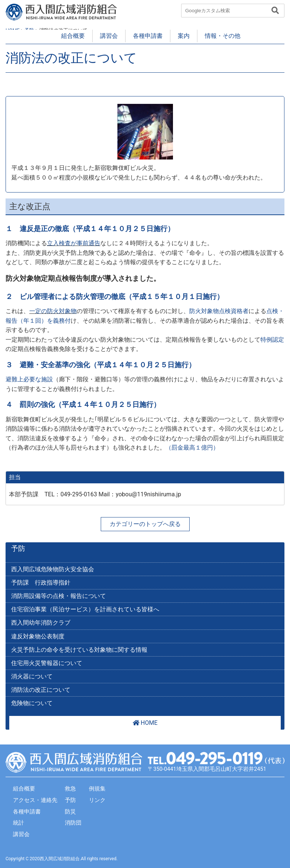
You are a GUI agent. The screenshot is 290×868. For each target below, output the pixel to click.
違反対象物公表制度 (38, 636)
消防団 (73, 823)
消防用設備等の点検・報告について (59, 596)
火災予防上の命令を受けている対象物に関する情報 (79, 650)
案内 (184, 36)
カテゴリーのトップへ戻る (145, 524)
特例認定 (272, 340)
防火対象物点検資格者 (219, 311)
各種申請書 (148, 36)
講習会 (109, 36)
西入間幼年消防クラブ (41, 623)
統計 (19, 823)
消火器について (32, 676)
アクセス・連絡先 (35, 800)
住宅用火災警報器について (47, 663)
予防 (18, 549)
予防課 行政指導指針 (41, 583)
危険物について (32, 703)
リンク (97, 800)
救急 (70, 789)
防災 (70, 812)
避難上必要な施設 (29, 379)
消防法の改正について (41, 690)
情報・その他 (223, 36)
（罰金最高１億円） (192, 448)
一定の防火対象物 (53, 311)
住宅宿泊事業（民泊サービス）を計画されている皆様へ (85, 609)
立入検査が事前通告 (74, 243)
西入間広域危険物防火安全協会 (53, 569)
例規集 (97, 789)
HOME (145, 723)
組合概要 (73, 36)
